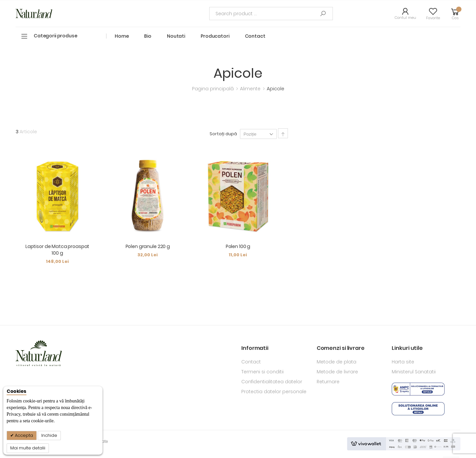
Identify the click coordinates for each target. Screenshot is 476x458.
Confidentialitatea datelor (272, 382)
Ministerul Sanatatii (414, 372)
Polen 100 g (238, 246)
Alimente (251, 89)
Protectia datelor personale (274, 392)
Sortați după (223, 134)
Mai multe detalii (28, 448)
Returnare (328, 382)
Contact (251, 362)
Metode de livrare (337, 372)
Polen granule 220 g (148, 246)
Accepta (23, 435)
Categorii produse (56, 36)
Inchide (49, 435)
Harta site (403, 362)
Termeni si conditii (262, 372)
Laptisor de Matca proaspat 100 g (57, 250)
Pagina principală (214, 89)
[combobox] (271, 14)
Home (122, 36)
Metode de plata (337, 362)
